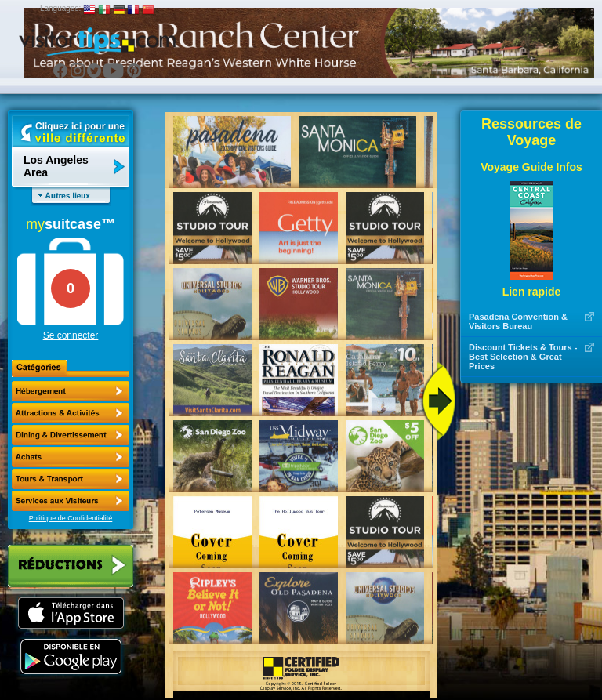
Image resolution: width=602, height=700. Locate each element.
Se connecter (71, 335)
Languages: (60, 8)
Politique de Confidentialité (71, 518)
